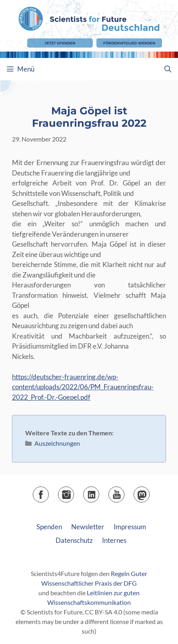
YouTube (124, 492)
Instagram (74, 492)
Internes (114, 540)
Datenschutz (74, 540)
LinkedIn (99, 492)
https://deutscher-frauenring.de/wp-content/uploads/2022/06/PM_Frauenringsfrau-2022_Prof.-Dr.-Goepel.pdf (83, 387)
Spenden (49, 527)
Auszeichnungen (57, 443)
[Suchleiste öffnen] (168, 69)
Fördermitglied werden (129, 43)
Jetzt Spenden (60, 43)
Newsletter (88, 527)
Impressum (130, 527)
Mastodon (149, 492)
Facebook (49, 492)
